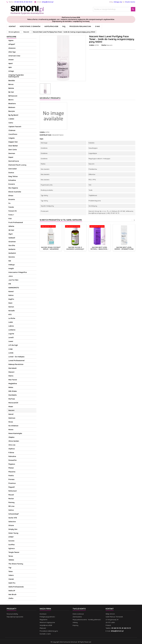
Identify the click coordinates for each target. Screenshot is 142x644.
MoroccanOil (13, 403)
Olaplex (11, 437)
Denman (12, 153)
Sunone (11, 541)
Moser (11, 407)
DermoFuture (14, 161)
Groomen (12, 242)
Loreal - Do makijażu (16, 357)
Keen (10, 303)
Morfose (12, 399)
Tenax (11, 556)
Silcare (11, 525)
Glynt (11, 234)
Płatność (43, 628)
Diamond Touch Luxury (17, 165)
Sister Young (13, 533)
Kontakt (12, 26)
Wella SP (12, 591)
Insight (11, 268)
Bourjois (12, 111)
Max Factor (13, 380)
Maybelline (13, 384)
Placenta (12, 472)
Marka (104, 45)
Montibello (13, 395)
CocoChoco (13, 134)
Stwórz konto (130, 2)
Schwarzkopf (14, 514)
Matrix (11, 376)
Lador (11, 322)
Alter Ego (12, 52)
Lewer (11, 341)
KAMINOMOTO (14, 288)
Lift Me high (13, 345)
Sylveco (12, 548)
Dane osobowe (78, 614)
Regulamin (44, 620)
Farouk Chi (13, 211)
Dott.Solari (13, 169)
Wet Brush (12, 594)
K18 (10, 284)
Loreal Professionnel (16, 361)
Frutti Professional (16, 222)
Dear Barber (13, 146)
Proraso (11, 479)
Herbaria (12, 249)
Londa (11, 353)
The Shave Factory (16, 564)
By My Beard (13, 115)
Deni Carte (13, 150)
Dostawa (43, 614)
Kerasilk (12, 311)
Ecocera (12, 184)
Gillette (11, 226)
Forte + (11, 215)
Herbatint (12, 253)
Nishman (12, 418)
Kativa (11, 295)
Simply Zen (13, 529)
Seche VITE (13, 518)
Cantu (11, 123)
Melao (11, 387)
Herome (12, 257)
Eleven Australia (15, 192)
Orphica (12, 449)
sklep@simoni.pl (48, 2)
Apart (11, 63)
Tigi (10, 568)
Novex (11, 430)
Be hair (11, 92)
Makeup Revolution (16, 364)
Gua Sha (12, 245)
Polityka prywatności (47, 617)
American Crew (14, 56)
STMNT (11, 537)
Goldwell (12, 238)
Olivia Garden (14, 441)
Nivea (11, 422)
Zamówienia (77, 617)
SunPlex (12, 545)
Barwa (11, 84)
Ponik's (11, 476)
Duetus (11, 173)
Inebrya (11, 265)
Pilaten (11, 468)
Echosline (12, 180)
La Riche (12, 318)
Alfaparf (12, 44)
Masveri (11, 372)
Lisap (10, 349)
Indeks (92, 45)
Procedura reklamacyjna (80, 26)
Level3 (11, 338)
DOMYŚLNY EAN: (46, 135)
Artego (11, 71)
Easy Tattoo (13, 176)
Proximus (12, 483)
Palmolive (12, 456)
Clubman (12, 130)
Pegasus (12, 464)
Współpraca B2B (51, 26)
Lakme (11, 326)
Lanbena (12, 330)
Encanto (12, 199)
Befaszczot (13, 96)
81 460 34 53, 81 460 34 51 (23, 2)
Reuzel (11, 495)
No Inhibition (13, 426)
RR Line (11, 506)
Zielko (11, 598)
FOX (10, 219)
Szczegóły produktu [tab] (50, 98)
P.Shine (11, 453)
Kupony (75, 625)
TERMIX (11, 560)
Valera (11, 575)
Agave (11, 40)
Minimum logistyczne (47, 622)
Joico (11, 276)
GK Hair (11, 230)
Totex (11, 571)
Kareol (11, 291)
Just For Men (13, 280)
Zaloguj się (118, 2)
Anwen (11, 60)
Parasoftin (13, 460)
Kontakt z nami (45, 634)
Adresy (75, 622)
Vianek (11, 579)
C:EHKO (11, 119)
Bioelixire (12, 104)
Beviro (11, 100)
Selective (12, 522)
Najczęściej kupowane (15, 617)
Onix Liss (12, 445)
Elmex (11, 196)
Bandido (12, 81)
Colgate (12, 138)
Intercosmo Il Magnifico (18, 272)
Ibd (10, 261)
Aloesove (12, 48)
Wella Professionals (16, 587)
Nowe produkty (12, 614)
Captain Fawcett (15, 127)
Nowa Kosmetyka (15, 433)
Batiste (11, 88)
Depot (11, 157)
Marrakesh (13, 368)
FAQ (64, 26)
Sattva (11, 510)
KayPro (11, 299)
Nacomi (11, 410)
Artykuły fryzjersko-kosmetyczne (16, 76)
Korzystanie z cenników (30, 26)
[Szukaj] (114, 9)
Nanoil (11, 414)
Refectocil (13, 491)
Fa (9, 203)
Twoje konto (79, 609)
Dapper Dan (13, 142)
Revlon (11, 499)
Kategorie (11, 37)
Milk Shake (13, 391)
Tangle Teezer (14, 552)
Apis (10, 67)
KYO (10, 314)
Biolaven (12, 107)
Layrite (11, 334)
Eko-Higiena (13, 188)
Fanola (11, 207)
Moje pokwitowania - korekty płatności (87, 620)
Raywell (12, 487)
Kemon (11, 307)
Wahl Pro (12, 583)
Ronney (11, 502)
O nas (97, 26)
